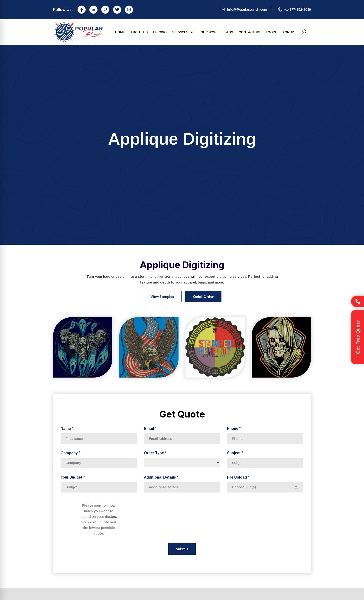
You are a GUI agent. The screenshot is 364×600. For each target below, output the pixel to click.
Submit (182, 549)
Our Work (210, 32)
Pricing (160, 32)
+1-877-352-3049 (294, 10)
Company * (70, 453)
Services (184, 32)
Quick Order (203, 297)
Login (271, 32)
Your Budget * (73, 477)
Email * (150, 429)
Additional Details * (161, 477)
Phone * (234, 429)
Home (120, 32)
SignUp (288, 32)
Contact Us (249, 32)
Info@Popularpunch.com (244, 10)
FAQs (229, 32)
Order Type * (155, 453)
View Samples (162, 297)
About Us (139, 32)
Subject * (235, 453)
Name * (67, 429)
